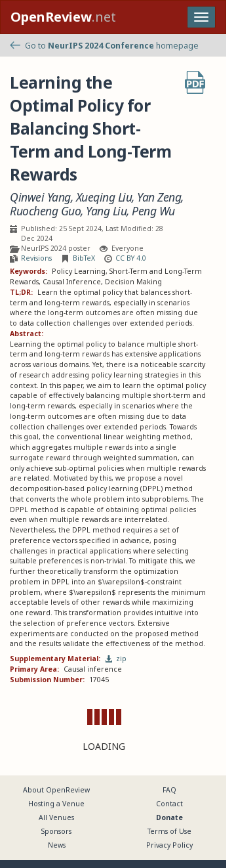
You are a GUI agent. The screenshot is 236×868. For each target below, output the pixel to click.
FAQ (169, 790)
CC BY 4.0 (131, 258)
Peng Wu (153, 211)
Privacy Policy (169, 845)
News (57, 845)
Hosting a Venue (56, 804)
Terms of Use (169, 831)
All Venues (56, 817)
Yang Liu (106, 211)
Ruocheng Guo (45, 211)
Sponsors (56, 831)
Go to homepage (104, 46)
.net (63, 17)
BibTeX (84, 258)
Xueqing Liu (104, 197)
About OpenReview (56, 790)
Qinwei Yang (40, 197)
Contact (169, 804)
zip (116, 659)
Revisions (36, 258)
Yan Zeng (159, 197)
